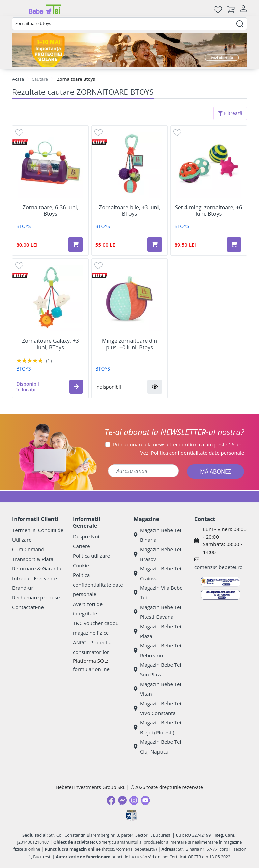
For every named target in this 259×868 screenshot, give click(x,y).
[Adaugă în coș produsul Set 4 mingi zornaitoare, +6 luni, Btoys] (234, 245)
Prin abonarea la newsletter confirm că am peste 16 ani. (179, 444)
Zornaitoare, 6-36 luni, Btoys (50, 211)
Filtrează (230, 113)
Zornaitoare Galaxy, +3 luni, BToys (50, 344)
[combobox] (129, 24)
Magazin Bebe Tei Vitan (157, 689)
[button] (76, 387)
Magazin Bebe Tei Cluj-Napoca (157, 747)
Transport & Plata (33, 559)
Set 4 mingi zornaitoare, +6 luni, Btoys (209, 211)
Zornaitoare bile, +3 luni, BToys (129, 211)
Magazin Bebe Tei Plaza (157, 631)
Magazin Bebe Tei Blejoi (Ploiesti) (157, 727)
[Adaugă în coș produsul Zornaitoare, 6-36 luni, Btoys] (76, 245)
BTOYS (23, 226)
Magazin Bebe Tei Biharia (157, 535)
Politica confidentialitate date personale (98, 584)
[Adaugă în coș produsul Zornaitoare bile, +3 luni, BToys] (155, 245)
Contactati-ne (28, 607)
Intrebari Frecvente (35, 578)
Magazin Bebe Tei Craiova (157, 573)
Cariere (81, 546)
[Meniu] (18, 9)
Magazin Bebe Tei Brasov (157, 554)
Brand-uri (23, 588)
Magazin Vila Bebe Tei (158, 593)
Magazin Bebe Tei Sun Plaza (157, 670)
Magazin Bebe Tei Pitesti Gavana (157, 612)
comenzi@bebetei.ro (219, 567)
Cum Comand (28, 549)
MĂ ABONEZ (215, 471)
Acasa (18, 79)
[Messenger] (122, 800)
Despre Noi (86, 536)
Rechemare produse (36, 597)
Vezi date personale (192, 453)
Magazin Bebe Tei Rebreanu (157, 650)
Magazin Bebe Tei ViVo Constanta (157, 708)
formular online (91, 669)
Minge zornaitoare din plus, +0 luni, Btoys (129, 344)
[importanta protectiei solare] (129, 50)
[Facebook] (111, 800)
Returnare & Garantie (37, 568)
